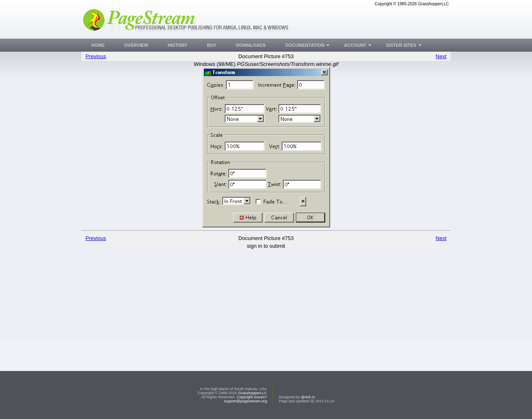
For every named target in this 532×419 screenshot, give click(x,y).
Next (441, 56)
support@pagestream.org (245, 401)
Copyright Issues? (252, 397)
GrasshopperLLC (253, 393)
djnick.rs (308, 397)
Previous (96, 56)
